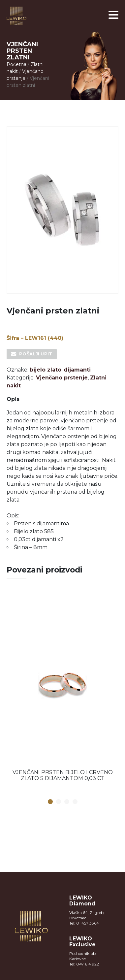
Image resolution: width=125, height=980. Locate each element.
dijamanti (77, 370)
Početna (16, 64)
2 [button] (58, 802)
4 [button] (75, 802)
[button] (113, 15)
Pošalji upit (36, 354)
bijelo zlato (46, 370)
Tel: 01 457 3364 (84, 923)
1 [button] (50, 802)
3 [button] (67, 802)
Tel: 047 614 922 (84, 964)
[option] (62, 688)
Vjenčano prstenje (62, 378)
